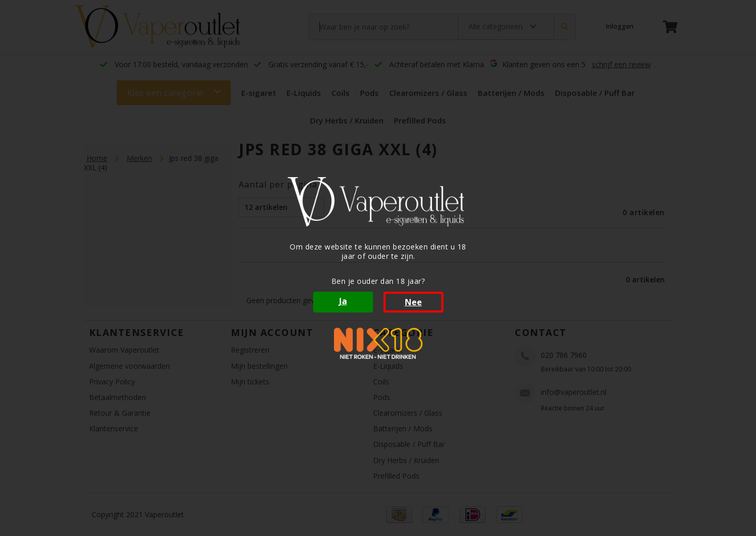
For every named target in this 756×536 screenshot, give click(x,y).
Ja (343, 301)
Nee (413, 302)
